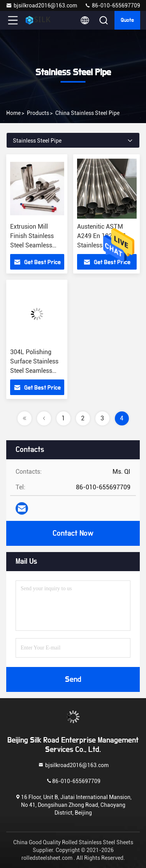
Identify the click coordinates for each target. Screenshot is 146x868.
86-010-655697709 (112, 5)
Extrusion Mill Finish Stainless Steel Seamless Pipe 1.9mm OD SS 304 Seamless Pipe (36, 245)
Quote (127, 20)
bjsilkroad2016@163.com (41, 5)
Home (13, 113)
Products (38, 113)
